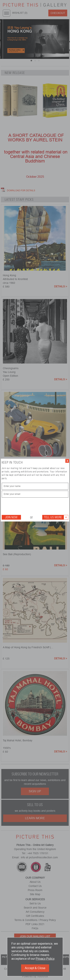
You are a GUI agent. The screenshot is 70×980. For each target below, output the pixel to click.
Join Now (11, 517)
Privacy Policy (45, 959)
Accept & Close (35, 968)
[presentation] (30, 506)
